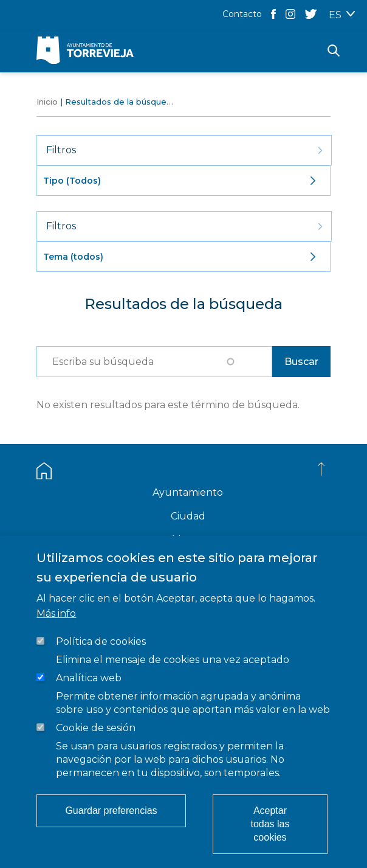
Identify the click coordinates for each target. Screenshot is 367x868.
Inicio (47, 102)
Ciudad (188, 516)
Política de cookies (101, 641)
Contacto (242, 14)
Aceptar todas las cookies (270, 824)
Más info (56, 613)
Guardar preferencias (111, 811)
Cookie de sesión (96, 728)
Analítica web (89, 678)
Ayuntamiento (188, 492)
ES (335, 15)
